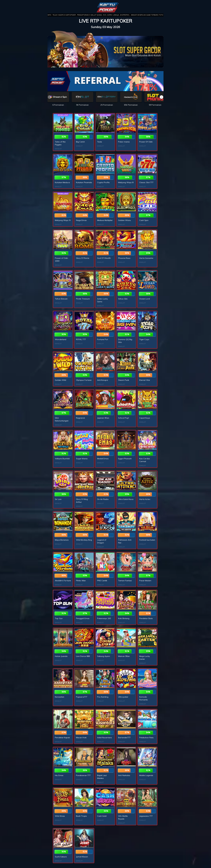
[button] (161, 97)
